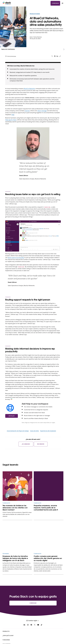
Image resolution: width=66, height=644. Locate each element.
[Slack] (7, 3)
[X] (35, 625)
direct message (42, 111)
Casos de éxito (34, 431)
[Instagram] (28, 625)
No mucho (41, 444)
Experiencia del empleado (48, 431)
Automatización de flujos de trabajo (18, 431)
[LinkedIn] (24, 625)
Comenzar (55, 3)
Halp (13, 115)
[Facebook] (31, 625)
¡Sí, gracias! (26, 444)
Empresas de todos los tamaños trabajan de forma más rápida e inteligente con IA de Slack (15, 558)
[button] (33, 621)
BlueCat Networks (29, 89)
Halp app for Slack (11, 120)
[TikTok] (42, 625)
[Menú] (62, 3)
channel (27, 111)
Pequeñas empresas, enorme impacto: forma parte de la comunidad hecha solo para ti (46, 508)
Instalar (12, 416)
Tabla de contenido (8, 49)
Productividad (35, 14)
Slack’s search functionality (16, 258)
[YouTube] (38, 625)
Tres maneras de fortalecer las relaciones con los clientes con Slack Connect (15, 508)
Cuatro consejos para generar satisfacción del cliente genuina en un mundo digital (48, 558)
